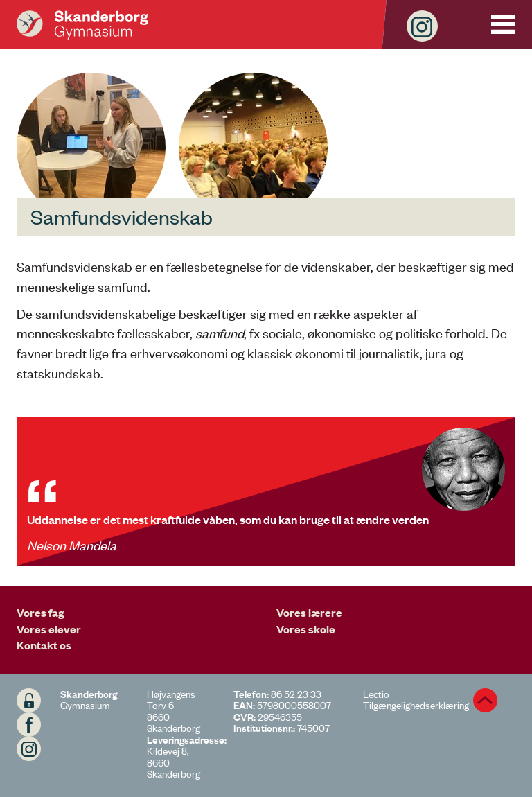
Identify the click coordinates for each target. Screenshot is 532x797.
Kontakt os (44, 645)
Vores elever (49, 629)
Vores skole (306, 629)
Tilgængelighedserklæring (416, 704)
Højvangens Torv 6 (171, 699)
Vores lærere (309, 612)
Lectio (376, 693)
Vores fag (41, 612)
